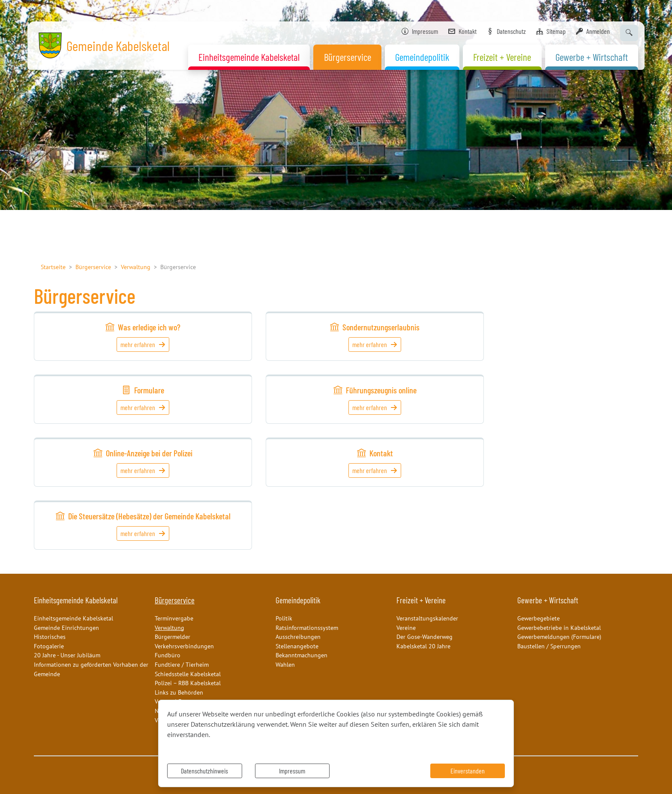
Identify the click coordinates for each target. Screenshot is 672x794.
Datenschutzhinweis (204, 771)
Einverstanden (468, 771)
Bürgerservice (93, 267)
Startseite (53, 267)
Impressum (292, 771)
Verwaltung (136, 267)
